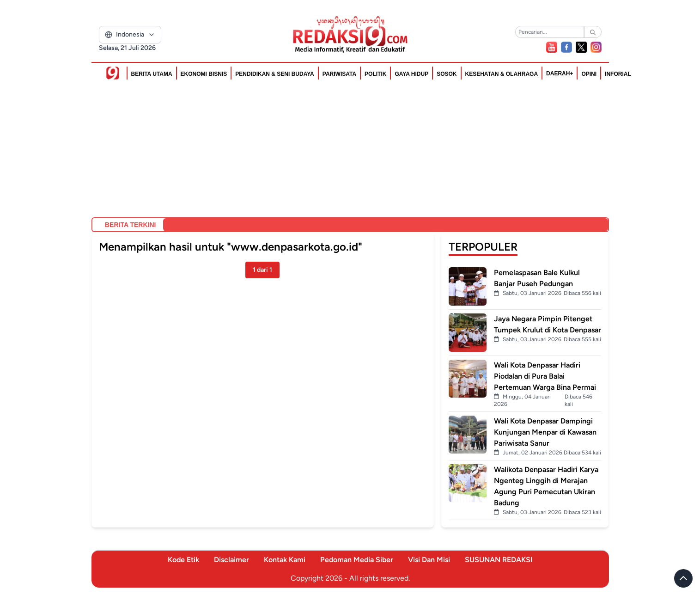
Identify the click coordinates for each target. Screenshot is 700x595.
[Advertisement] (350, 149)
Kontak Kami (285, 560)
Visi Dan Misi (429, 560)
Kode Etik (183, 560)
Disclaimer (231, 560)
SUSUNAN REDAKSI (499, 560)
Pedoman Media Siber (357, 560)
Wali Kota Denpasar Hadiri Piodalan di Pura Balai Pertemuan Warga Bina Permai (545, 376)
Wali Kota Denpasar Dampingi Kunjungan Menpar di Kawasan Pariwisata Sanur (545, 432)
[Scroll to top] (683, 578)
